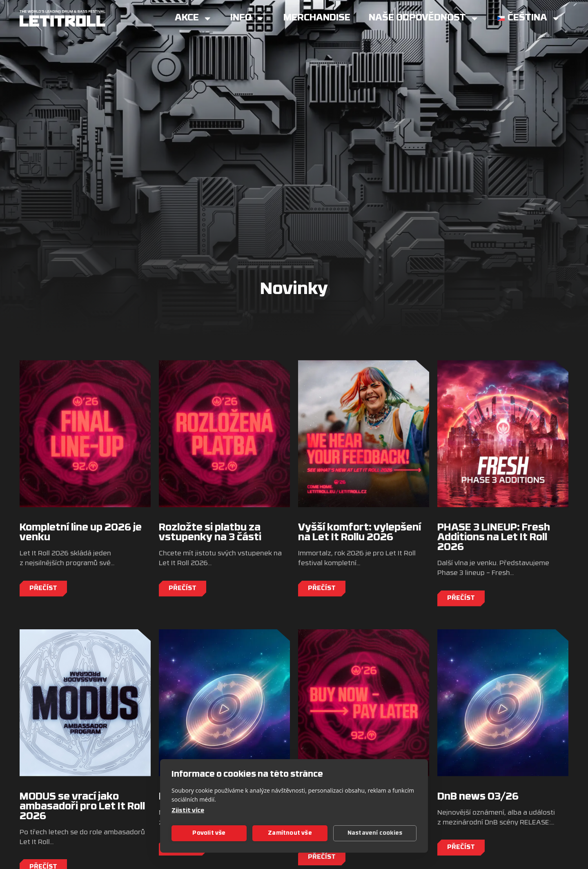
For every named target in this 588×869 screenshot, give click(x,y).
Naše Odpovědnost (424, 18)
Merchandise (317, 18)
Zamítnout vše (290, 833)
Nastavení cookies (375, 833)
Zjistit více (188, 811)
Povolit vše (209, 833)
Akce (193, 18)
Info (247, 18)
